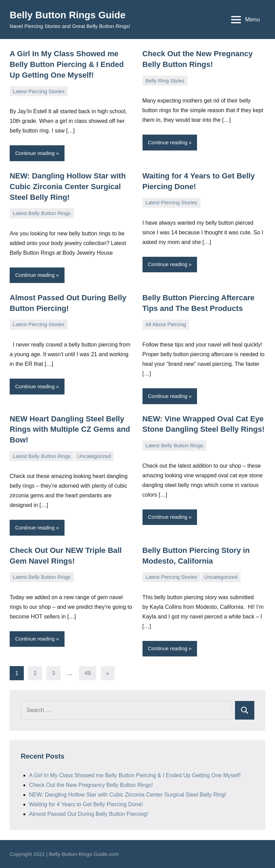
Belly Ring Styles (165, 81)
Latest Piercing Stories (39, 91)
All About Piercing (166, 324)
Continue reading (35, 153)
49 (88, 673)
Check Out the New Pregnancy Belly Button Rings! (91, 785)
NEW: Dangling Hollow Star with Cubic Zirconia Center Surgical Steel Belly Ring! (68, 187)
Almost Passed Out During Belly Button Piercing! (89, 814)
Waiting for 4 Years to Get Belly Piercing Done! (86, 804)
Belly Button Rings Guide (68, 15)
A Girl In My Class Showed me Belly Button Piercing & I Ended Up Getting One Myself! (67, 64)
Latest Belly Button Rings (42, 213)
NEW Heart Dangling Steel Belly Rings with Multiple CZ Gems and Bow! (70, 429)
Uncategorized (94, 456)
